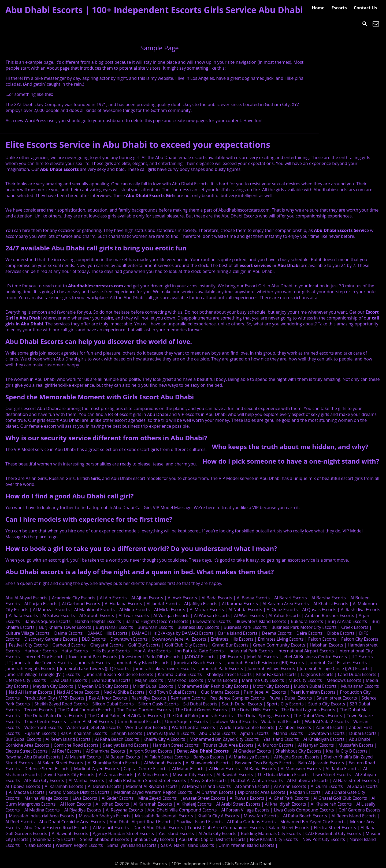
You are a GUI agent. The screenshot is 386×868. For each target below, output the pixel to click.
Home (318, 8)
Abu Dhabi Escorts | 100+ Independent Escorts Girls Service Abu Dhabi (154, 10)
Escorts (339, 8)
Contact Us (365, 8)
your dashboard (109, 121)
